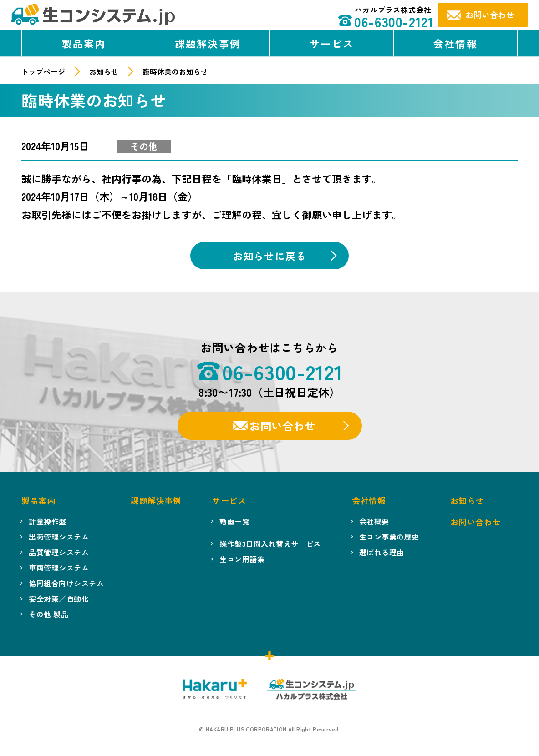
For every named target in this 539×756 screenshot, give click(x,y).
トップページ (43, 71)
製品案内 (84, 43)
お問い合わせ (282, 426)
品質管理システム (59, 552)
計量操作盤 (47, 521)
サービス (332, 43)
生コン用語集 (242, 559)
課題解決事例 (208, 43)
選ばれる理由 (382, 552)
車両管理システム (59, 568)
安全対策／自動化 (59, 599)
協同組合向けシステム (66, 583)
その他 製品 (48, 614)
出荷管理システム (59, 537)
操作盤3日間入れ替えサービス (270, 544)
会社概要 (374, 521)
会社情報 (455, 43)
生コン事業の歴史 (389, 537)
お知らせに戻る (269, 256)
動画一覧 (234, 521)
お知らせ (104, 71)
